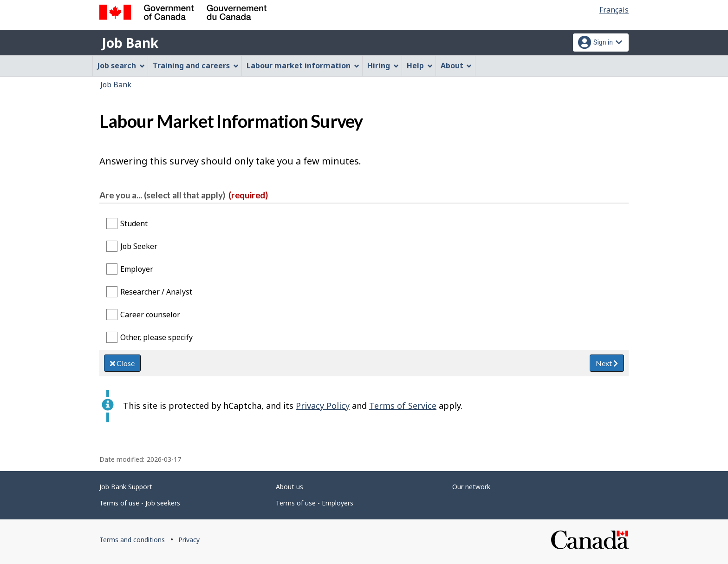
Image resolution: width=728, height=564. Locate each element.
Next (607, 363)
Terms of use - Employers (315, 503)
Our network (471, 487)
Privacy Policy (323, 406)
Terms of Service (403, 406)
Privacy (189, 540)
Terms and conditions (132, 540)
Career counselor (150, 315)
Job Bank (130, 43)
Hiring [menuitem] (383, 66)
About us (289, 487)
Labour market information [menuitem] (303, 66)
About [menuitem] (456, 66)
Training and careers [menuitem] (196, 66)
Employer (137, 269)
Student (134, 223)
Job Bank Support (126, 487)
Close (122, 363)
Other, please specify (156, 337)
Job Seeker (139, 246)
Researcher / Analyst (156, 292)
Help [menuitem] (420, 66)
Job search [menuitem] (121, 66)
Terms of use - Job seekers (140, 503)
